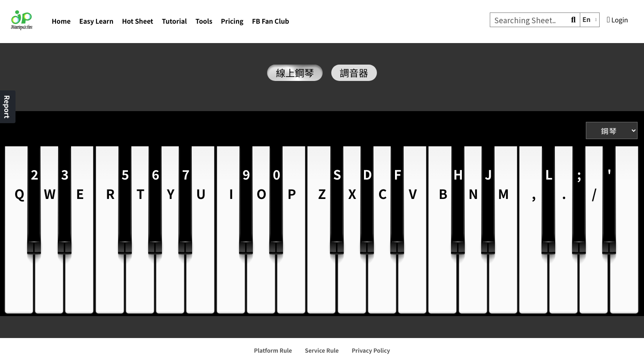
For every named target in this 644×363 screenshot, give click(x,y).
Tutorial (174, 21)
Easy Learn (96, 21)
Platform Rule (273, 350)
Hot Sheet (137, 21)
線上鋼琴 (295, 73)
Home (61, 21)
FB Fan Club (271, 21)
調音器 (354, 73)
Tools (204, 21)
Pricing (232, 21)
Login (618, 20)
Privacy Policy (371, 350)
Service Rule (322, 350)
